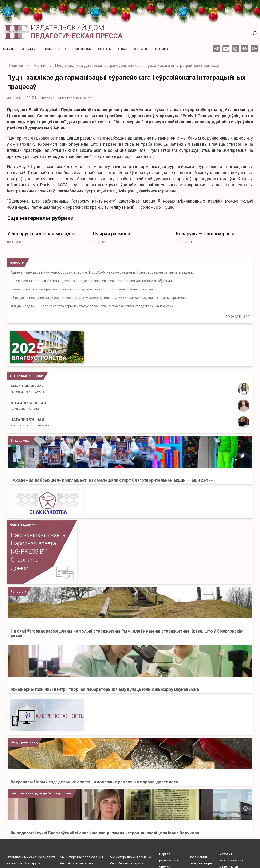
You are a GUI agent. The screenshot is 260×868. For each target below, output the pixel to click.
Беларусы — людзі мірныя (205, 234)
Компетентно (55, 49)
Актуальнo (30, 49)
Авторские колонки (26, 376)
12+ (254, 49)
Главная (9, 49)
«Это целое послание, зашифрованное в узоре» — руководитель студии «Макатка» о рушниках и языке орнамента (100, 298)
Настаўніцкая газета (38, 535)
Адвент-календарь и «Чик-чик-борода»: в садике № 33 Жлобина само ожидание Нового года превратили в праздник (102, 272)
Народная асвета (33, 543)
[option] (46, 236)
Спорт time (25, 560)
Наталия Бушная (30, 422)
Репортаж (18, 592)
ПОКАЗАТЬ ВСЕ (237, 317)
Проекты (105, 49)
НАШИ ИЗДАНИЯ (23, 525)
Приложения (82, 49)
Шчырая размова (111, 234)
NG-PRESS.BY (29, 552)
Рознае (86, 98)
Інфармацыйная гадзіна (60, 98)
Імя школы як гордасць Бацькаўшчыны (41, 793)
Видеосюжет (21, 440)
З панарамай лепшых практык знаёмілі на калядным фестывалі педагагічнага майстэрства (82, 289)
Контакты (141, 49)
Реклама (162, 49)
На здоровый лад (24, 742)
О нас (122, 49)
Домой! (20, 568)
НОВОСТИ (17, 263)
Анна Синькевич (28, 389)
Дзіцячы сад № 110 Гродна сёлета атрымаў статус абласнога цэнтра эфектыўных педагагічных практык (92, 306)
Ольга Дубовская (28, 406)
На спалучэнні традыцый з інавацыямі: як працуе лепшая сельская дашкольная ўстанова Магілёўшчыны (92, 281)
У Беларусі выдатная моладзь (41, 234)
